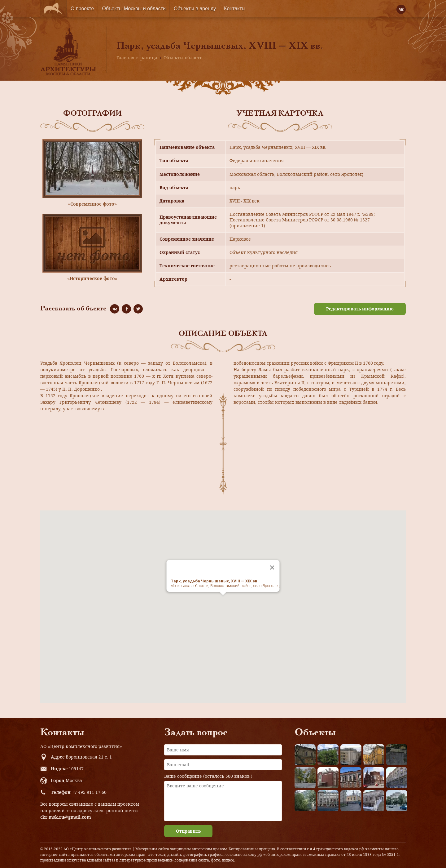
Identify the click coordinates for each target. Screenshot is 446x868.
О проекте (82, 9)
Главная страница (137, 58)
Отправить (188, 831)
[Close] (272, 568)
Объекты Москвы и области (134, 9)
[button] (223, 601)
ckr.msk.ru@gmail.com (66, 817)
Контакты (235, 9)
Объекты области (183, 58)
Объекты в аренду (195, 9)
